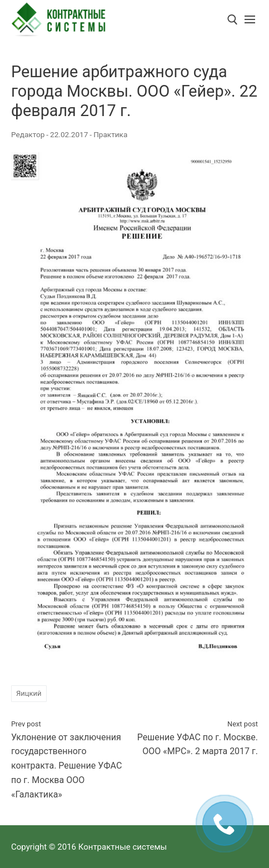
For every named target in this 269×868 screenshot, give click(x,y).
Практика (110, 134)
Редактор (28, 134)
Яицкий (29, 693)
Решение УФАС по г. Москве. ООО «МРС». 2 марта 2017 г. (197, 738)
